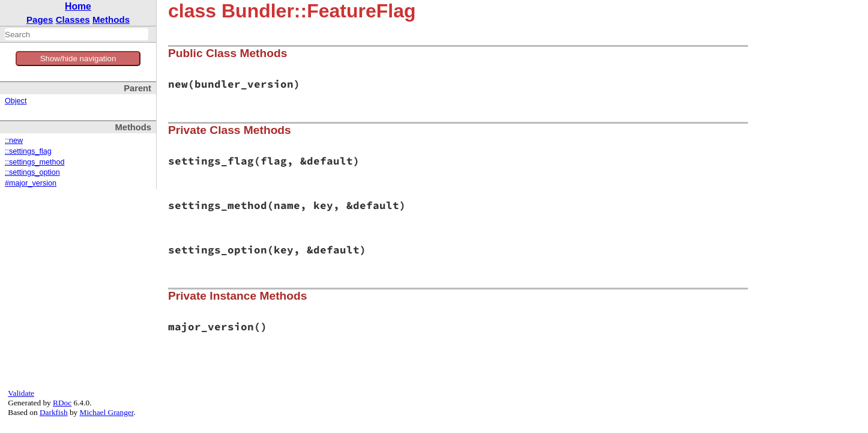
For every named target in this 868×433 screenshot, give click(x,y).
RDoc (62, 403)
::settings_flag (28, 151)
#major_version (31, 183)
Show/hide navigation (78, 59)
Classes (73, 20)
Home (78, 6)
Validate (21, 393)
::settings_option (32, 172)
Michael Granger (107, 412)
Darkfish (54, 412)
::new (14, 141)
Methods (111, 20)
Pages (40, 20)
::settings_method (35, 162)
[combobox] (77, 34)
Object (16, 101)
